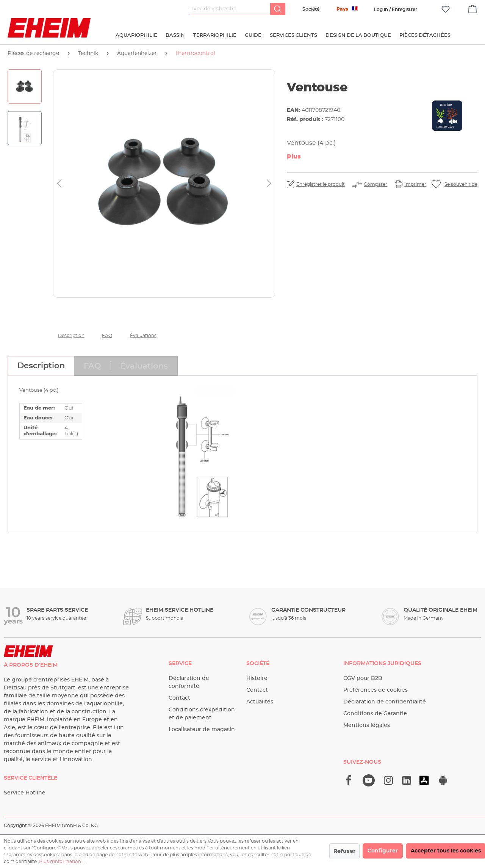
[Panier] (472, 8)
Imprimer (415, 184)
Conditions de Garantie (375, 714)
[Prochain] (269, 184)
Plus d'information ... (62, 862)
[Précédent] (59, 184)
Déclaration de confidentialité (385, 702)
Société (311, 9)
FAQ (107, 336)
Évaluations (143, 336)
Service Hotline (25, 793)
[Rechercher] (278, 9)
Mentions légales (367, 725)
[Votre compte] (396, 9)
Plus (294, 157)
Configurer (383, 851)
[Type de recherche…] (231, 9)
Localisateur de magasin (202, 730)
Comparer (375, 184)
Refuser (344, 851)
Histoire (257, 678)
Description (71, 336)
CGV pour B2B (363, 678)
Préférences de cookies (375, 690)
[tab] (41, 366)
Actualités (260, 702)
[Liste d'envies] (446, 9)
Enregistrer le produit (321, 184)
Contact (179, 698)
